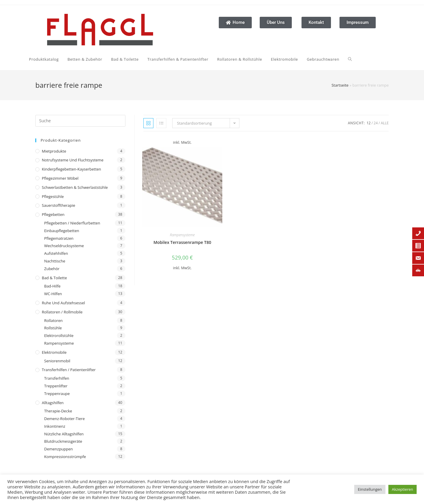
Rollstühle (53, 328)
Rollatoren (53, 320)
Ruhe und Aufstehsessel (63, 303)
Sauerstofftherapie (58, 205)
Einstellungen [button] (370, 489)
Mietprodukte (54, 151)
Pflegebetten (53, 214)
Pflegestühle (53, 196)
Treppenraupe (57, 394)
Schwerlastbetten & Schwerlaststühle (75, 187)
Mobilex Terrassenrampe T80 (182, 242)
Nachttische (55, 261)
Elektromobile (54, 352)
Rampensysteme (59, 343)
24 (376, 123)
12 (369, 123)
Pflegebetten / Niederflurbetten (72, 223)
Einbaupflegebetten (62, 231)
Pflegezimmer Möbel (60, 178)
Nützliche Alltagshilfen (64, 434)
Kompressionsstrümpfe (65, 457)
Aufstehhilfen (56, 253)
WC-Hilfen (53, 294)
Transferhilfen (57, 378)
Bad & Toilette (54, 278)
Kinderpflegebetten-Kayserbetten (71, 169)
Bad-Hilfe (52, 286)
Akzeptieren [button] (403, 489)
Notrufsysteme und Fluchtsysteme (73, 160)
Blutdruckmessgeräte (63, 441)
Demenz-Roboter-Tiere (64, 419)
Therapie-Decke (58, 411)
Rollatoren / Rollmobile (62, 312)
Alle (385, 123)
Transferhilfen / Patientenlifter (69, 370)
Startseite (340, 85)
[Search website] (260, 59)
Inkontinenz (55, 426)
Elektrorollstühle (59, 336)
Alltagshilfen (53, 403)
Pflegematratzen (59, 238)
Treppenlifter (56, 386)
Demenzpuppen (58, 449)
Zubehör (52, 269)
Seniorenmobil (57, 361)
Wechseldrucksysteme (64, 246)
